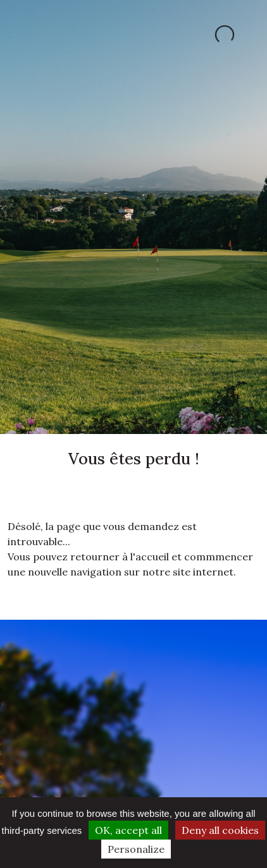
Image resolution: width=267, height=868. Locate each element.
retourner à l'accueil (120, 557)
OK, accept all (128, 830)
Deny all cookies (220, 830)
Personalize (136, 849)
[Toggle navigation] (24, 35)
